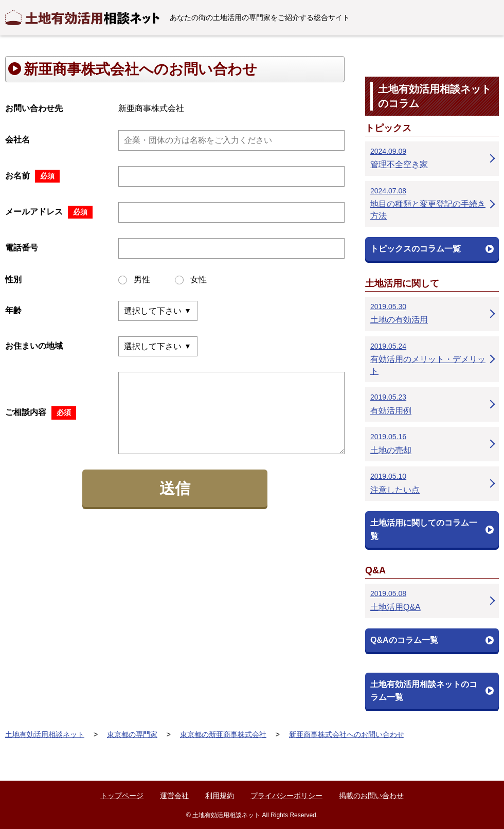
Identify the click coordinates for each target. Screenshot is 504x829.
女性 (191, 280)
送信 (175, 488)
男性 (134, 280)
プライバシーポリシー (286, 796)
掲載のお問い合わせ (371, 796)
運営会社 (174, 796)
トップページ (122, 796)
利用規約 (220, 796)
